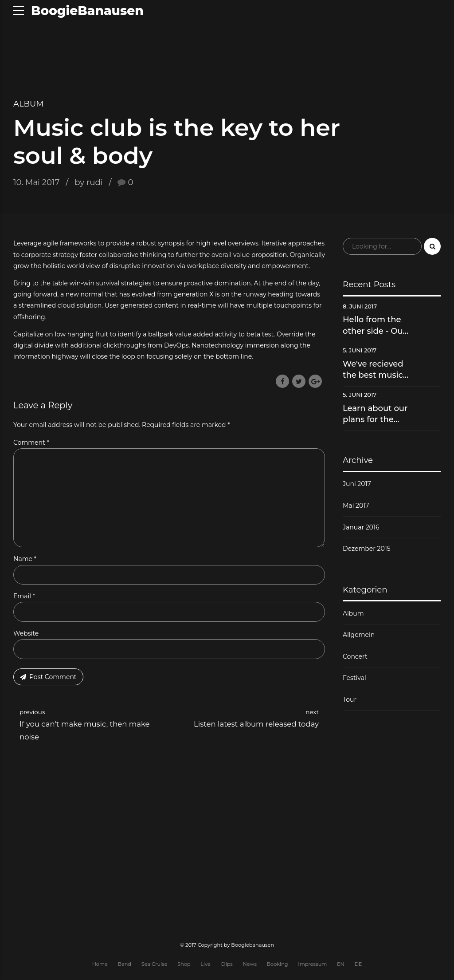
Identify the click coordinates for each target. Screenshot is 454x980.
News (250, 965)
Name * (25, 560)
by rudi (88, 182)
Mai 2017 (356, 506)
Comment (31, 443)
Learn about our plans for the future (375, 414)
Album (29, 104)
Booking (278, 965)
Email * (24, 597)
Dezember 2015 (367, 549)
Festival (354, 678)
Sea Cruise (155, 965)
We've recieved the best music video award (373, 370)
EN (341, 965)
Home (100, 965)
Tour (350, 699)
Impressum (312, 965)
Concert (355, 656)
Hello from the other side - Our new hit (374, 326)
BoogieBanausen (87, 11)
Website (26, 635)
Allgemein (359, 635)
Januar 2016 (361, 527)
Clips (227, 965)
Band (124, 965)
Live (205, 965)
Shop (184, 965)
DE (358, 965)
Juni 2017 (357, 484)
